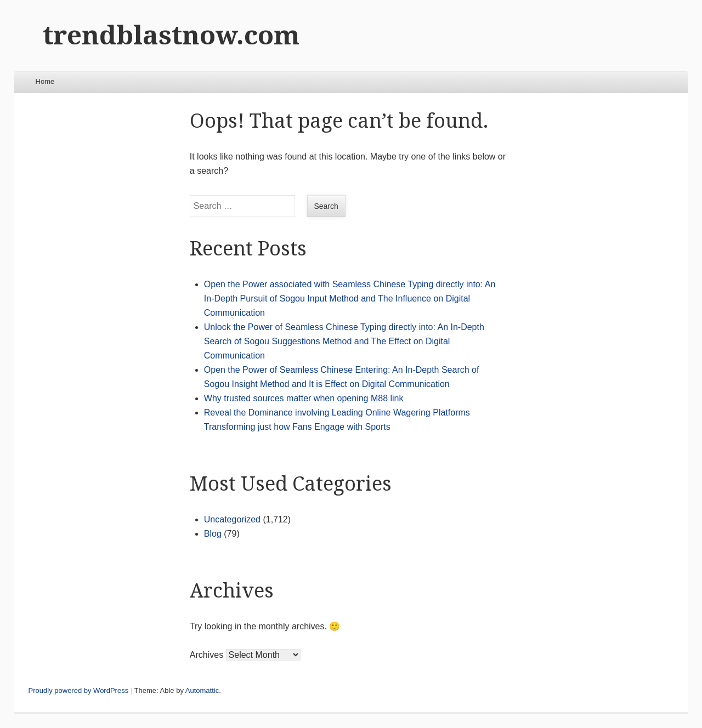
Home (45, 81)
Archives (206, 655)
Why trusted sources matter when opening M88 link (304, 398)
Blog (213, 534)
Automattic (202, 690)
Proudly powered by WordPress (79, 690)
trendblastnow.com (171, 35)
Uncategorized (232, 519)
